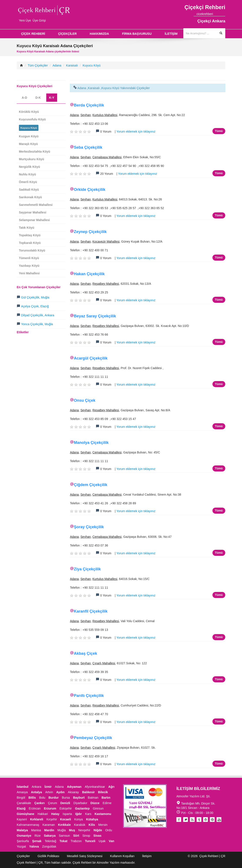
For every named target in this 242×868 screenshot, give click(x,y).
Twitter (186, 820)
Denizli (65, 803)
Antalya (37, 792)
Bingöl (21, 798)
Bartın (106, 798)
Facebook (179, 820)
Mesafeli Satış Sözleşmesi (85, 856)
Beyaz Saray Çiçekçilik (95, 316)
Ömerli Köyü (28, 182)
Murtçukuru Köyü (31, 159)
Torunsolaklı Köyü (32, 250)
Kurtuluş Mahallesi (105, 115)
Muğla (61, 830)
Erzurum (50, 808)
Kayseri (22, 819)
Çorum (53, 803)
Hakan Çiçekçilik (89, 274)
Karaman (49, 825)
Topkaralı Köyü (30, 243)
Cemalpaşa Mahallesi (107, 157)
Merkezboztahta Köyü (35, 152)
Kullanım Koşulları (122, 856)
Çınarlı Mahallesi (104, 663)
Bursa (66, 798)
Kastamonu (103, 814)
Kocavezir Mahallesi (106, 242)
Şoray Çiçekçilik (89, 527)
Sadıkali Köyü (29, 190)
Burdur (54, 798)
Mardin (49, 830)
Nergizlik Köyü (29, 167)
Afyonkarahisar (95, 787)
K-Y (52, 98)
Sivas (97, 836)
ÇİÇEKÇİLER (67, 34)
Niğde (98, 830)
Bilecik (103, 792)
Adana (57, 65)
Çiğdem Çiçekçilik (91, 485)
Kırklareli (37, 819)
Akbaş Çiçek (85, 653)
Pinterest (212, 820)
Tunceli (90, 841)
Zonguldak (49, 846)
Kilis (92, 825)
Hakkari (43, 814)
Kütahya (92, 819)
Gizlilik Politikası (48, 856)
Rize (38, 836)
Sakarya (50, 836)
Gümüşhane (26, 814)
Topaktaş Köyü (30, 235)
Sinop (86, 836)
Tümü (219, 131)
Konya (79, 819)
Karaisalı (72, 65)
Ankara (36, 787)
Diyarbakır (80, 803)
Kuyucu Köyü (92, 65)
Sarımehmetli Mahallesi (36, 205)
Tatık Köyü (27, 228)
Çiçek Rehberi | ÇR (212, 856)
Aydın (60, 792)
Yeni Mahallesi (29, 273)
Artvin (49, 792)
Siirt (76, 836)
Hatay (55, 814)
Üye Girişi (39, 20)
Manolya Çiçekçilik (91, 443)
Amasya (22, 792)
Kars (88, 814)
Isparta (67, 814)
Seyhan (85, 115)
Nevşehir (84, 830)
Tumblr (199, 820)
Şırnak (37, 841)
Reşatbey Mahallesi (106, 284)
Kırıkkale (64, 825)
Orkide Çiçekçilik (90, 190)
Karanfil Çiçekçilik (91, 611)
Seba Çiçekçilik (88, 147)
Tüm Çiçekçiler (38, 65)
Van (112, 841)
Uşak (102, 841)
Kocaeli (66, 819)
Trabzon (76, 841)
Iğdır (78, 814)
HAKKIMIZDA (99, 34)
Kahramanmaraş (28, 825)
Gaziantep (82, 808)
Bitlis (32, 798)
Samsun (64, 836)
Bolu (42, 798)
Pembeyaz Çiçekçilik (93, 738)
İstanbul (23, 787)
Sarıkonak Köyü (30, 197)
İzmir (48, 787)
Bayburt (79, 798)
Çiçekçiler (23, 856)
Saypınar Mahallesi (33, 212)
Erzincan (35, 808)
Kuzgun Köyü (29, 136)
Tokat (63, 841)
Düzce (95, 803)
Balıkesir (88, 792)
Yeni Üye (25, 20)
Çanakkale (24, 803)
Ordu (109, 830)
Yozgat (21, 846)
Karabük (80, 825)
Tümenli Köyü (29, 258)
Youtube (206, 820)
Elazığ (21, 808)
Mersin (103, 825)
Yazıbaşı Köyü (29, 266)
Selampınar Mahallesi (34, 220)
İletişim (147, 856)
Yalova (34, 846)
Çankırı (39, 803)
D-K (38, 98)
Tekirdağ (51, 841)
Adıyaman (74, 787)
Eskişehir (66, 808)
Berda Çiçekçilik (89, 105)
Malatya (22, 830)
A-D (24, 98)
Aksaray (73, 792)
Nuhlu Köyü (27, 174)
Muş (72, 830)
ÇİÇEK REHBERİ (33, 34)
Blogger (192, 820)
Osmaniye (24, 836)
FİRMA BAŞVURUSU (137, 34)
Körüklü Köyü (29, 112)
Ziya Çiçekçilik (87, 569)
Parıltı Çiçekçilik (89, 696)
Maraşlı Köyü (28, 144)
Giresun (98, 808)
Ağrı (111, 787)
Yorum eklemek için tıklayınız (136, 132)
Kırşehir (52, 819)
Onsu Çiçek (85, 400)
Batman (93, 798)
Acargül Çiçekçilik (91, 358)
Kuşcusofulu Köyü (32, 119)
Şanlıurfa (23, 841)
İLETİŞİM (171, 34)
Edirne (107, 803)
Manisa (36, 830)
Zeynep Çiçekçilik (90, 232)
